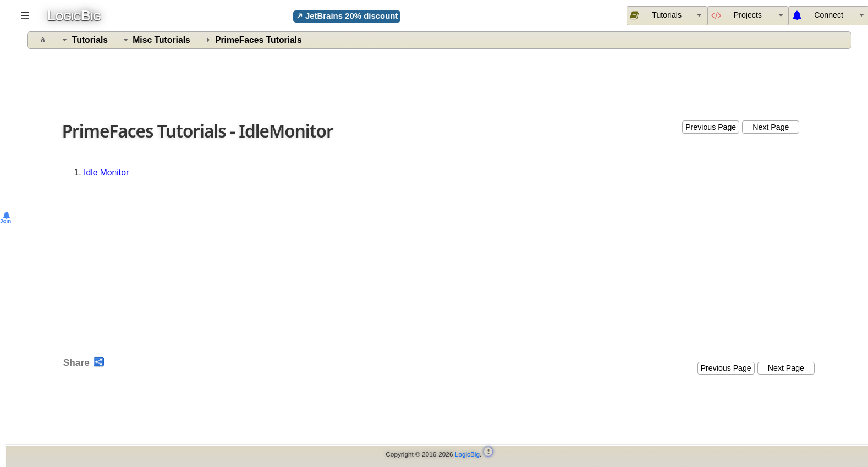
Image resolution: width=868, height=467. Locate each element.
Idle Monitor (106, 172)
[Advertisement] (440, 82)
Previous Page (711, 127)
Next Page (771, 127)
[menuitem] (748, 15)
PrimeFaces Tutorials (259, 40)
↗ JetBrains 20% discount (347, 16)
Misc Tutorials (161, 40)
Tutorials (90, 40)
